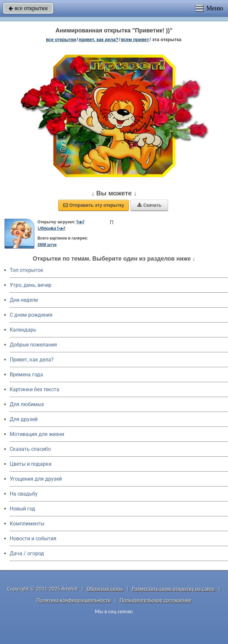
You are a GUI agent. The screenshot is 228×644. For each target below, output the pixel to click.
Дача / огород (27, 553)
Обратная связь (105, 589)
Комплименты (27, 524)
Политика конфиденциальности (74, 600)
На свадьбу (24, 494)
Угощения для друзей (36, 479)
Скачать (149, 205)
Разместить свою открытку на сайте (174, 589)
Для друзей (24, 419)
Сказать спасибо (30, 449)
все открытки (28, 8)
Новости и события (33, 539)
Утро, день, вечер (31, 285)
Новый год (23, 509)
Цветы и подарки (31, 464)
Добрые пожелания (33, 345)
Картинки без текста (34, 389)
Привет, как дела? (32, 360)
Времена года (26, 375)
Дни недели (24, 300)
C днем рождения (31, 315)
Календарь (23, 330)
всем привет (135, 40)
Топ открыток (27, 270)
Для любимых (27, 404)
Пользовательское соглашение (156, 600)
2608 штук (47, 245)
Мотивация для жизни (37, 434)
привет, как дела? (99, 40)
